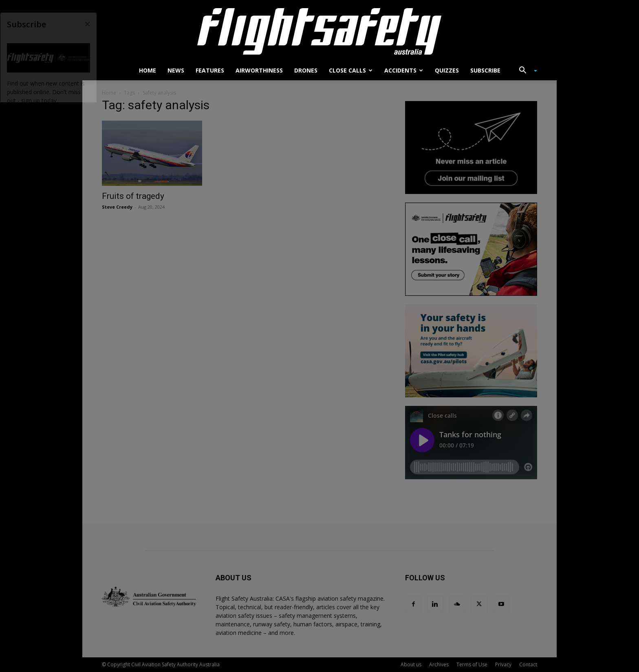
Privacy (503, 664)
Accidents (404, 70)
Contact (528, 664)
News (176, 70)
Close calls (351, 70)
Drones (306, 70)
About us (411, 664)
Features (210, 70)
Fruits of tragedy (133, 196)
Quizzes (447, 70)
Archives (439, 664)
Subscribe (485, 70)
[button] (525, 71)
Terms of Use (472, 664)
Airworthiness (259, 70)
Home (148, 70)
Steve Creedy (117, 207)
